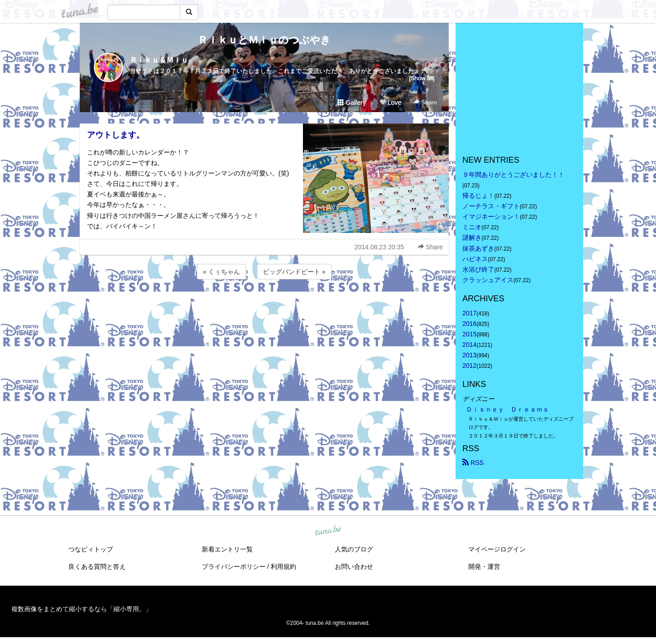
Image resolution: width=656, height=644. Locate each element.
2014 (469, 345)
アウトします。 (116, 135)
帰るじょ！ (478, 196)
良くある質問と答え (97, 567)
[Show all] (422, 78)
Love (390, 103)
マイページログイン (497, 549)
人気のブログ (354, 549)
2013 (469, 355)
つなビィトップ (91, 549)
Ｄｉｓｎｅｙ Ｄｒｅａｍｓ (507, 409)
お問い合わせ (354, 567)
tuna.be (328, 531)
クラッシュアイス (488, 280)
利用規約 (283, 567)
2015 (469, 334)
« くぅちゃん (221, 272)
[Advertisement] (264, 306)
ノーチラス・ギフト (491, 206)
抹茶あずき (478, 248)
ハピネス (475, 259)
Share (425, 102)
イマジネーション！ (491, 216)
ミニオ (472, 227)
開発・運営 (484, 567)
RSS (473, 463)
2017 (469, 313)
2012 (469, 366)
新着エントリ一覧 (227, 549)
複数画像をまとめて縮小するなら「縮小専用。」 (82, 609)
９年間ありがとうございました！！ (513, 175)
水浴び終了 (478, 269)
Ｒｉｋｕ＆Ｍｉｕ (159, 60)
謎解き (472, 237)
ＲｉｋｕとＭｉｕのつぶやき (264, 40)
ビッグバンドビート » (294, 272)
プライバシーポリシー (234, 567)
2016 (469, 324)
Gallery (352, 103)
